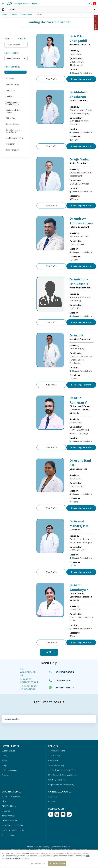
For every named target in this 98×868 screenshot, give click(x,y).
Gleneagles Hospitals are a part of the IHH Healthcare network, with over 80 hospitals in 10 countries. (49, 849)
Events (5, 756)
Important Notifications (12, 796)
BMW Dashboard (9, 806)
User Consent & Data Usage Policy (63, 775)
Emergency (10, 144)
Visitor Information (10, 821)
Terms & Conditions (57, 751)
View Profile (51, 79)
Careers (52, 801)
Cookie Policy (54, 760)
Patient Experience (10, 770)
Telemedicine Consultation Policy (62, 770)
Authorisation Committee (12, 825)
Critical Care (10, 118)
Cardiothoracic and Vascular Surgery (13, 103)
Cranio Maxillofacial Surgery (14, 111)
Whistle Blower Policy (57, 780)
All (6, 72)
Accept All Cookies (57, 863)
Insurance (6, 811)
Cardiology (10, 96)
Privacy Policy (54, 756)
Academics (53, 796)
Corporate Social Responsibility (61, 785)
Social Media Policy (56, 765)
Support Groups (8, 751)
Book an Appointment (82, 79)
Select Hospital (12, 53)
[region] (49, 859)
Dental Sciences (12, 124)
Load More (49, 652)
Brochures (6, 775)
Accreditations (8, 835)
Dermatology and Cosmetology (13, 131)
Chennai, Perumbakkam (82, 73)
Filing (4, 801)
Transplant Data (9, 816)
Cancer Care (11, 90)
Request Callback (96, 23)
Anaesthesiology (12, 84)
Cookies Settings (38, 863)
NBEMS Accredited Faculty (13, 830)
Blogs (4, 765)
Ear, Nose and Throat (14, 138)
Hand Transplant (12, 150)
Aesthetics (10, 78)
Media (4, 760)
